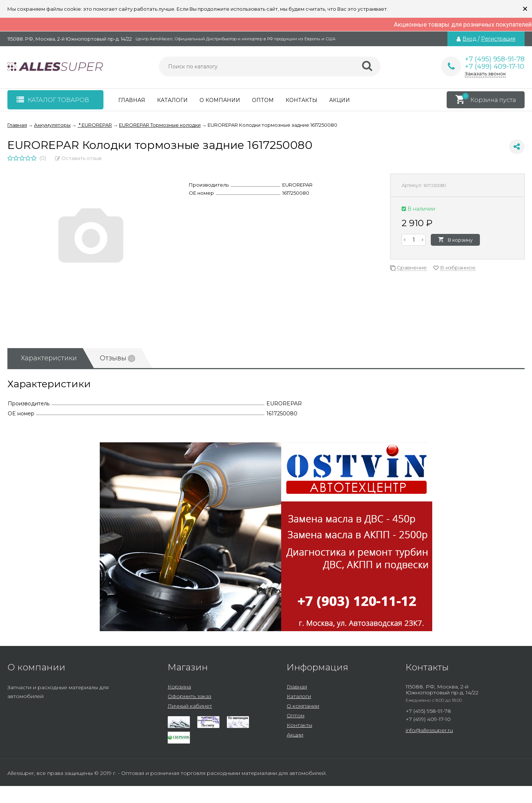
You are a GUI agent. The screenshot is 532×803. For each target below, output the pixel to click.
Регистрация (498, 39)
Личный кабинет (190, 706)
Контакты (301, 100)
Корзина (179, 687)
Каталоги (172, 100)
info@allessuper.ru (429, 730)
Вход (469, 39)
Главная (132, 100)
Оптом (263, 100)
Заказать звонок (485, 74)
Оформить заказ (190, 696)
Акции (340, 100)
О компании (220, 100)
